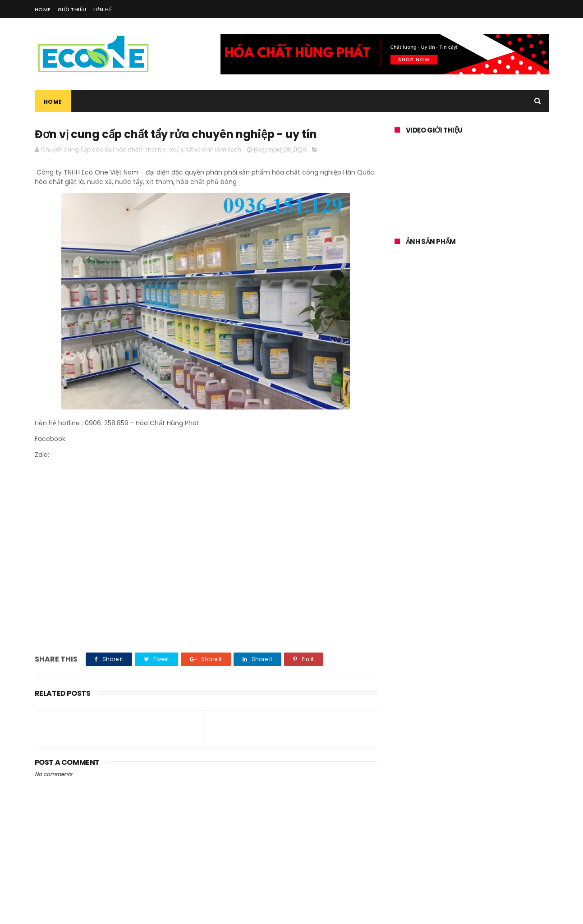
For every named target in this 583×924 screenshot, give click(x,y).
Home (43, 9)
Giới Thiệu (72, 9)
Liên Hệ (103, 9)
